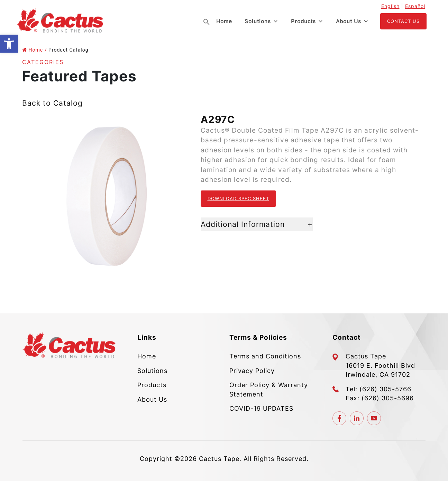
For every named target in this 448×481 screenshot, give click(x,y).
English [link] (390, 6)
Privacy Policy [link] (252, 371)
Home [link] (224, 21)
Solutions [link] (262, 21)
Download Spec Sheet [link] (238, 199)
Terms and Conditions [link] (265, 356)
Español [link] (415, 6)
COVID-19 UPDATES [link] (261, 408)
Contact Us (403, 21)
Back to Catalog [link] (52, 103)
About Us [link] (352, 21)
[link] (9, 44)
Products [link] (307, 21)
